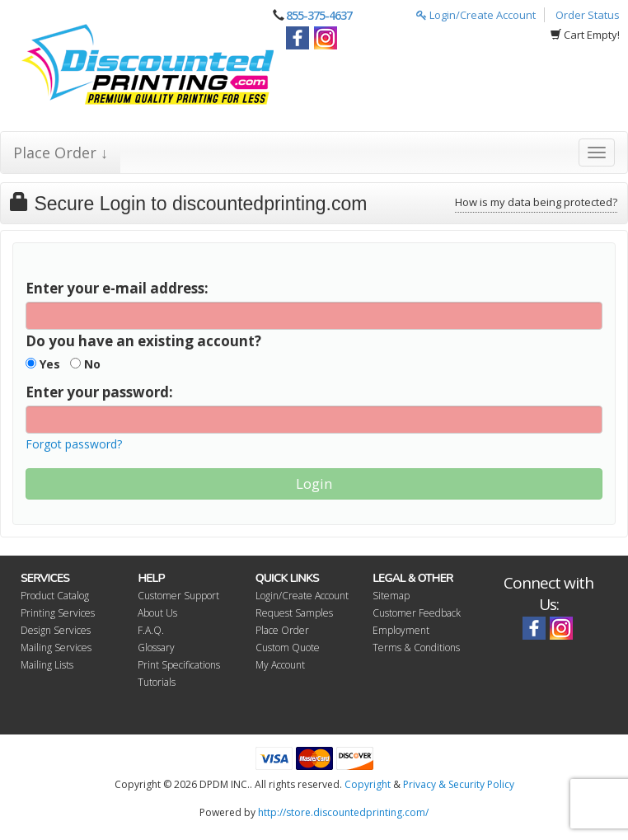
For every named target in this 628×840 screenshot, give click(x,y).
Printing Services (58, 613)
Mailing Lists (47, 665)
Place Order (282, 630)
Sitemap (391, 596)
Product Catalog (55, 596)
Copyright (368, 784)
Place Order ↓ (61, 153)
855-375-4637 (319, 15)
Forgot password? (74, 444)
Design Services (56, 630)
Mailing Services (56, 648)
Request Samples (294, 613)
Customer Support (178, 596)
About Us (157, 613)
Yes (43, 364)
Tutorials (157, 682)
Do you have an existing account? (143, 341)
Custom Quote (288, 648)
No (85, 364)
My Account (280, 665)
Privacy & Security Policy (459, 784)
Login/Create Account (476, 15)
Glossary (156, 648)
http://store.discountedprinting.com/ (343, 812)
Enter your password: (99, 392)
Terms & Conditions (416, 648)
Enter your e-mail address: (117, 288)
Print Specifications (179, 665)
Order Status (588, 15)
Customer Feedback (417, 613)
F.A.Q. (151, 630)
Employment (401, 630)
